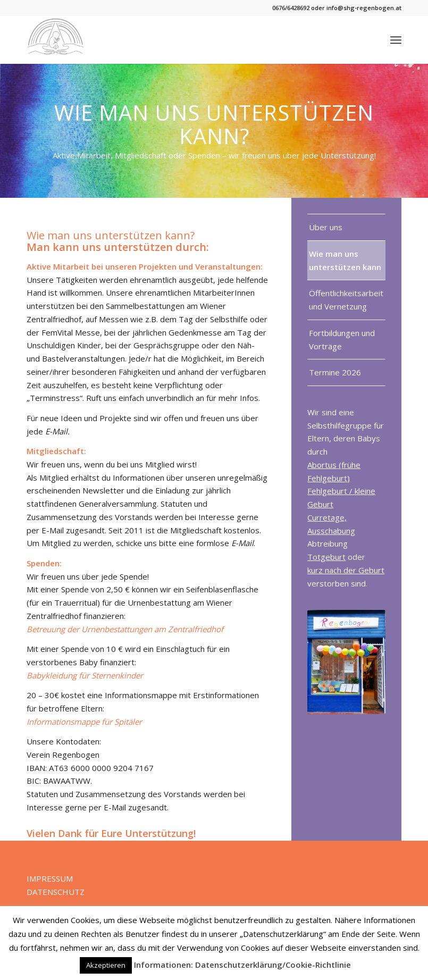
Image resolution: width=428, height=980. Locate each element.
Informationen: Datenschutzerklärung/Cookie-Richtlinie (242, 965)
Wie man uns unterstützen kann (345, 260)
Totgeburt (326, 557)
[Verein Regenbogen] (56, 40)
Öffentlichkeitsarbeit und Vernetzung (346, 300)
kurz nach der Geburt (346, 570)
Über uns (326, 227)
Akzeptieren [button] (106, 965)
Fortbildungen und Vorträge (342, 340)
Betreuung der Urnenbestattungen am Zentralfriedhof (125, 629)
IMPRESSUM (50, 878)
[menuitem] (396, 40)
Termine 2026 (335, 372)
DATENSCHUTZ (56, 892)
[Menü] (396, 40)
